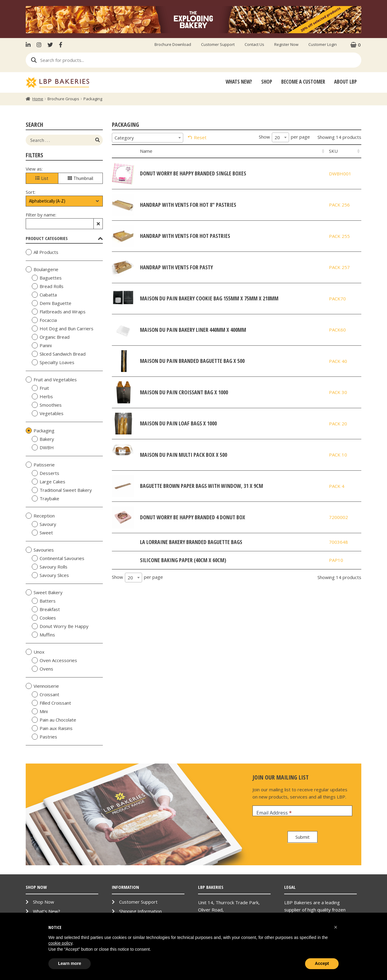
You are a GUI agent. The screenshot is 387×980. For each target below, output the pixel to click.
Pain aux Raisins (52, 728)
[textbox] (148, 138)
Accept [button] (322, 963)
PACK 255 (339, 236)
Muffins (43, 635)
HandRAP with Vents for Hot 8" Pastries (188, 205)
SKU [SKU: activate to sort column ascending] (333, 151)
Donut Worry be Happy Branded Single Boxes (193, 173)
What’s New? (47, 911)
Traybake (46, 498)
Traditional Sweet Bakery (62, 490)
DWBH (43, 447)
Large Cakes (49, 482)
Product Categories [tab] (64, 238)
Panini (42, 345)
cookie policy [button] (60, 943)
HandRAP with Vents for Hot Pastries (185, 236)
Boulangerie (42, 269)
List (42, 178)
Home (38, 99)
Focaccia (44, 320)
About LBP (345, 82)
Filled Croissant (51, 703)
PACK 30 (338, 392)
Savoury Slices (50, 575)
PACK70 (337, 299)
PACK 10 (338, 455)
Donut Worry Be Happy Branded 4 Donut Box (193, 517)
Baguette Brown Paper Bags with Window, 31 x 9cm (202, 486)
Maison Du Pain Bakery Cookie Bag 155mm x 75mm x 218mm (209, 298)
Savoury (44, 524)
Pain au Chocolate (54, 720)
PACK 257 (339, 267)
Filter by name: (41, 215)
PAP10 (336, 560)
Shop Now (44, 902)
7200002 (338, 517)
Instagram (39, 45)
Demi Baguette (52, 303)
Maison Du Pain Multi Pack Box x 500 (184, 455)
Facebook (61, 45)
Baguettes (47, 278)
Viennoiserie (42, 686)
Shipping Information (140, 911)
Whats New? (239, 82)
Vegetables (48, 413)
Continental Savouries (58, 558)
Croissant (46, 694)
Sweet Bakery (44, 592)
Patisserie (40, 465)
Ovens (42, 669)
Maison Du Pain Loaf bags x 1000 (178, 423)
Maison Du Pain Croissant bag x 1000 (184, 392)
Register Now (286, 44)
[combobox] (148, 138)
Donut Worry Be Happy (60, 626)
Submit (302, 837)
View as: (34, 169)
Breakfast (46, 609)
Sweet (42, 533)
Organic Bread (51, 337)
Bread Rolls (48, 286)
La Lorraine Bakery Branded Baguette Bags (191, 542)
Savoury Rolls (50, 567)
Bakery (43, 439)
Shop (267, 82)
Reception (40, 516)
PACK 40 (338, 361)
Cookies (44, 618)
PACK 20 (338, 424)
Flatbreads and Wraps (59, 312)
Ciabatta (44, 295)
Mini (40, 711)
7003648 (338, 542)
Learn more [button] (70, 963)
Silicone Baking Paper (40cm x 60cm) (183, 560)
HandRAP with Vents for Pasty (176, 267)
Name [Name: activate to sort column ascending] (146, 151)
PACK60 (337, 330)
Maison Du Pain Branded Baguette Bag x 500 (192, 361)
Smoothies (47, 405)
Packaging (40, 431)
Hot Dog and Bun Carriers (63, 328)
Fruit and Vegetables (51, 380)
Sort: (31, 192)
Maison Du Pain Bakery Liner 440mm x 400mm (193, 330)
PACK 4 (337, 486)
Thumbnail (80, 178)
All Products (42, 252)
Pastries (44, 737)
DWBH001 (340, 174)
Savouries (40, 550)
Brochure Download (173, 44)
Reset (200, 137)
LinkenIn (30, 45)
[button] (336, 927)
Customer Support (218, 44)
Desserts (46, 473)
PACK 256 (339, 205)
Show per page (284, 137)
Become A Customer (303, 82)
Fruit (40, 388)
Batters (44, 601)
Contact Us (254, 44)
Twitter (50, 45)
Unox (35, 652)
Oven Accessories (54, 660)
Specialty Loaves (53, 362)
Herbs (42, 396)
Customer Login (323, 44)
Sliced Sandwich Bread (59, 354)
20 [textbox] (277, 137)
